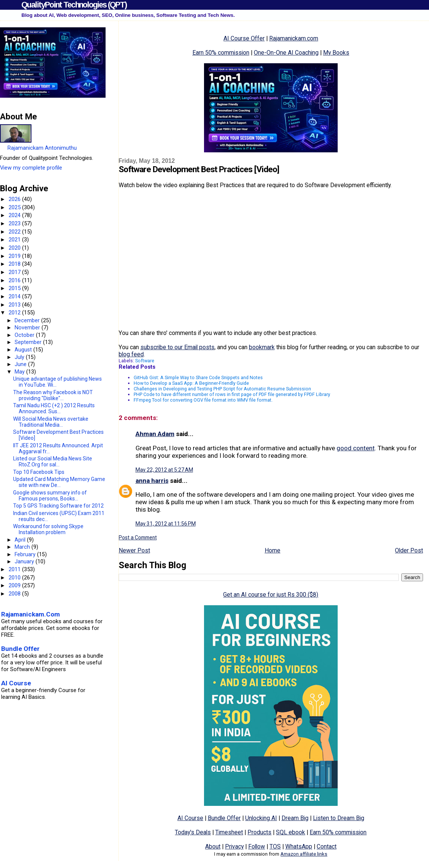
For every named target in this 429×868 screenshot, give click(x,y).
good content (356, 448)
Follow (257, 846)
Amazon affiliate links (304, 854)
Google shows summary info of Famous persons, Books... (50, 496)
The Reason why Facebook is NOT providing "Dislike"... (53, 395)
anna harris (152, 481)
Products (259, 832)
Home (273, 550)
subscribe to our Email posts (177, 347)
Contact (327, 846)
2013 (15, 305)
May (20, 372)
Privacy (234, 846)
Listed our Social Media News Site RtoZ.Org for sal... (53, 462)
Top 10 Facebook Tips (39, 472)
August (24, 350)
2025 (15, 207)
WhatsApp (299, 846)
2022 (15, 232)
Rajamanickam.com (294, 38)
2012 (15, 313)
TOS (275, 846)
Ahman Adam (155, 434)
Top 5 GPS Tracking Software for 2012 (58, 506)
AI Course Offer (244, 38)
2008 (15, 594)
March (23, 547)
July (20, 357)
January (25, 561)
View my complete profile (31, 168)
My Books (336, 53)
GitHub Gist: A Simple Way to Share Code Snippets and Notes (198, 377)
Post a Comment (138, 537)
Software (145, 361)
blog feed (131, 354)
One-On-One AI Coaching (286, 53)
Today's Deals (193, 832)
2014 (15, 296)
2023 (15, 223)
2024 (15, 215)
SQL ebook (290, 832)
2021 (15, 240)
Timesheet (229, 832)
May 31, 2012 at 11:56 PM (166, 524)
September (29, 342)
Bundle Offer (224, 818)
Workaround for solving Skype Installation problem (48, 529)
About (213, 846)
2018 (15, 264)
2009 (15, 585)
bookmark (262, 347)
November (28, 328)
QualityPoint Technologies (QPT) (74, 5)
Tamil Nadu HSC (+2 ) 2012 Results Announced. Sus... (54, 408)
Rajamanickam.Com (31, 614)
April (21, 540)
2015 (15, 288)
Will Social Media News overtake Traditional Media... (51, 422)
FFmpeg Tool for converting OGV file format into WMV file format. (203, 400)
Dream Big (295, 818)
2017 (15, 272)
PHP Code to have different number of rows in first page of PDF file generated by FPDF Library (232, 394)
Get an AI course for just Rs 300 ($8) (271, 595)
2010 (15, 578)
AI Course (190, 818)
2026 (15, 199)
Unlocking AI (261, 818)
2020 (15, 248)
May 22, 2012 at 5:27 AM (164, 470)
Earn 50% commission (221, 53)
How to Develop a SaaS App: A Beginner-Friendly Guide (191, 383)
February (26, 554)
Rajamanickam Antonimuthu (42, 148)
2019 (15, 256)
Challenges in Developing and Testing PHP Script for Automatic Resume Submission (222, 389)
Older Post (409, 550)
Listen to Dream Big (339, 818)
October (25, 335)
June (21, 364)
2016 (15, 280)
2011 (15, 569)
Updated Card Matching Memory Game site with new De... (59, 482)
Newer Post (134, 550)
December (28, 320)
